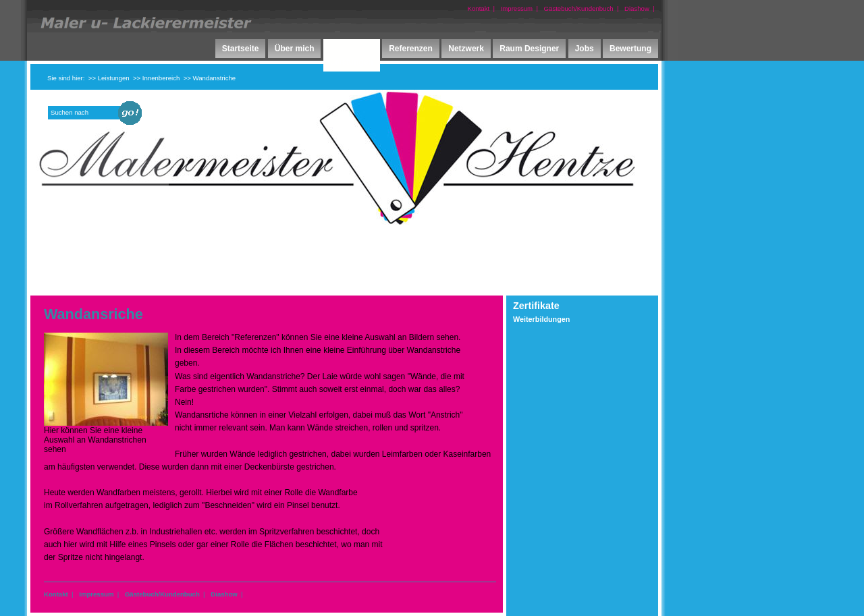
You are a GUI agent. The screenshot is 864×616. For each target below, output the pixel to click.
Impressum (517, 8)
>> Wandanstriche (210, 78)
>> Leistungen (109, 78)
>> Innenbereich (156, 78)
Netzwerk (466, 49)
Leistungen (352, 62)
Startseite (241, 49)
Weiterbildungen (541, 319)
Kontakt (479, 8)
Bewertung (630, 49)
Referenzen (411, 49)
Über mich (295, 49)
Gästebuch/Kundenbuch (579, 8)
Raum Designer (529, 49)
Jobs (585, 49)
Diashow (637, 8)
